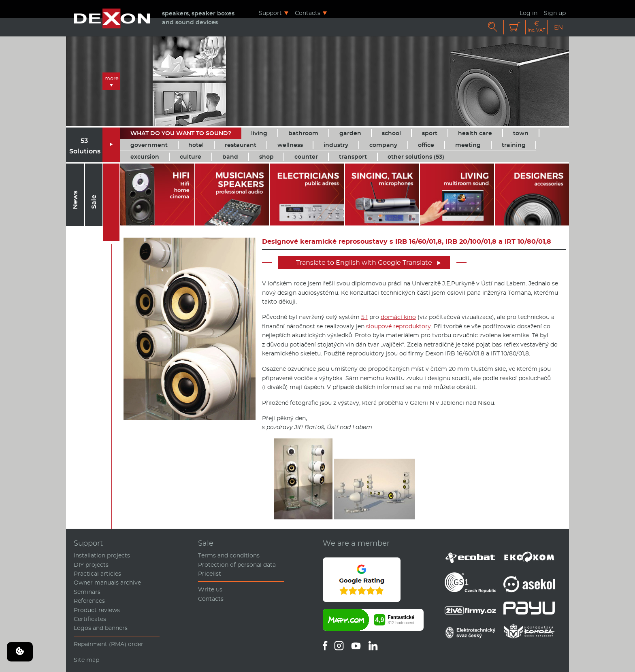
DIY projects (91, 565)
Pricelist (210, 574)
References (89, 601)
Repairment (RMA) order (109, 644)
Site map (86, 660)
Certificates (90, 619)
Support (270, 13)
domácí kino (398, 317)
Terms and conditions (229, 555)
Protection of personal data (237, 565)
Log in (528, 13)
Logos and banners (101, 628)
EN (558, 27)
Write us (210, 589)
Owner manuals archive (107, 583)
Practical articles (97, 574)
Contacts (308, 13)
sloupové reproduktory (398, 326)
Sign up (555, 13)
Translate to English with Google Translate (369, 263)
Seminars (87, 592)
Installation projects (102, 555)
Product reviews (97, 610)
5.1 (364, 317)
